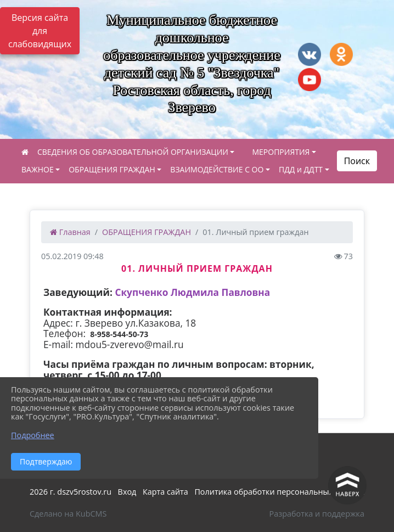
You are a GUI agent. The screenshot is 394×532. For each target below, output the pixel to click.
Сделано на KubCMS (68, 514)
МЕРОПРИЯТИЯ (281, 152)
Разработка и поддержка (317, 514)
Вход (127, 492)
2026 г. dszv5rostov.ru (71, 492)
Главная (70, 232)
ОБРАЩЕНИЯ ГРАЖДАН (112, 169)
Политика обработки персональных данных (279, 492)
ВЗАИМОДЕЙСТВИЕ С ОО (217, 169)
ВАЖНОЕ (38, 169)
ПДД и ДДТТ (301, 169)
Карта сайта (165, 492)
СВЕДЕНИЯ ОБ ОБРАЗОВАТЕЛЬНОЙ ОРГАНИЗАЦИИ (133, 152)
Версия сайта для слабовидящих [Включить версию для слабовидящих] (40, 31)
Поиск (357, 161)
